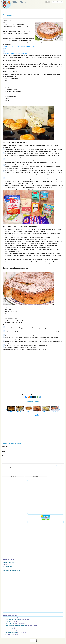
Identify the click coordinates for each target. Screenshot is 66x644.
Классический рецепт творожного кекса (16, 53)
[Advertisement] (33, 430)
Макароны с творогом (46, 412)
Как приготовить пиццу (9, 562)
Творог (6, 390)
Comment (5, 456)
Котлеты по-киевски (8, 578)
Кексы (11, 390)
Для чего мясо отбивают (11, 633)
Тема (4, 451)
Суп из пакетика (9, 631)
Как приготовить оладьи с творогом (37, 413)
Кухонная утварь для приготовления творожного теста (20, 47)
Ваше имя (5, 446)
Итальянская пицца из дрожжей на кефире (15, 625)
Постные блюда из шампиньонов (12, 570)
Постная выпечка (8, 566)
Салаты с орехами (8, 582)
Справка (58, 466)
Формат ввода (8, 467)
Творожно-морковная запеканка (29, 413)
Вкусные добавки (10, 49)
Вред (6, 634)
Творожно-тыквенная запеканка (20, 413)
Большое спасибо (9, 629)
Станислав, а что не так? (11, 618)
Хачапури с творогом (11, 412)
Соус (6, 627)
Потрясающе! (8, 622)
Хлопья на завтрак (9, 623)
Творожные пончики (55, 412)
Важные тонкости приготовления (14, 51)
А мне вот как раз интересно (12, 620)
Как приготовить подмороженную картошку (14, 574)
